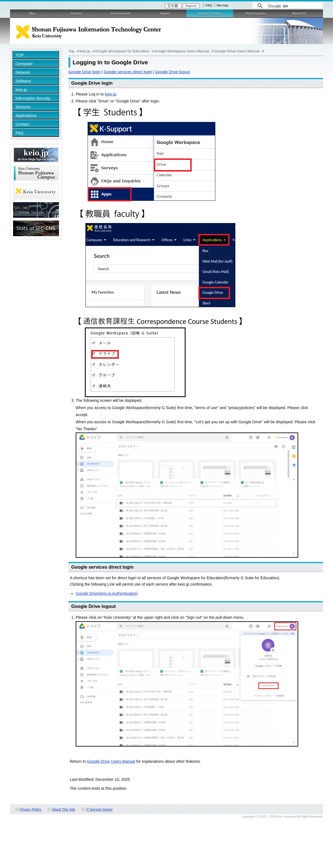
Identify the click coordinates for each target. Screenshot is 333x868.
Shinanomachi (120, 13)
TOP (20, 55)
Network (23, 72)
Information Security (33, 98)
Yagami (164, 13)
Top (72, 51)
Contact (22, 124)
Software (23, 81)
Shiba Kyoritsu (255, 13)
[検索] (294, 6)
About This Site (63, 810)
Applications (26, 116)
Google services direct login (128, 72)
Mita (32, 13)
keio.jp (21, 90)
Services (23, 107)
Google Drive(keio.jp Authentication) (107, 593)
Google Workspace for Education (123, 51)
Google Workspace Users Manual (182, 51)
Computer (24, 64)
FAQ (209, 5)
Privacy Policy (31, 810)
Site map (222, 5)
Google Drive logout (172, 72)
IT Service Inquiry (99, 810)
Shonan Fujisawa (210, 13)
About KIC (299, 13)
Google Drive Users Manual (237, 51)
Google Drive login (85, 72)
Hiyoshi (76, 13)
